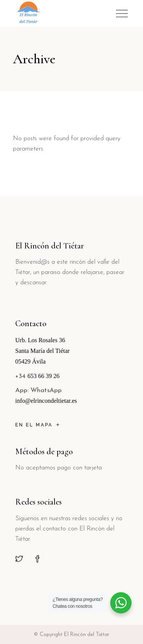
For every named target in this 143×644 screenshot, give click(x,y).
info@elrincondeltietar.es (46, 401)
